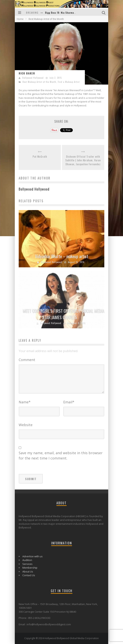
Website (26, 425)
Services (27, 564)
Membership (30, 568)
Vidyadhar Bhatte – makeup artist (62, 256)
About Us (28, 572)
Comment (27, 360)
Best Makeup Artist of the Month (39, 82)
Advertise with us (33, 556)
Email (69, 402)
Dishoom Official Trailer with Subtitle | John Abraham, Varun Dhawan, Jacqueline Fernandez (83, 160)
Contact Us (29, 575)
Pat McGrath (40, 157)
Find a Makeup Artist (69, 82)
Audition (27, 560)
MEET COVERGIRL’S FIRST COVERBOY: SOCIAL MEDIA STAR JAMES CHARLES (64, 314)
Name (25, 402)
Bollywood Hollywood (33, 78)
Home (20, 19)
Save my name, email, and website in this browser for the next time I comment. (61, 455)
